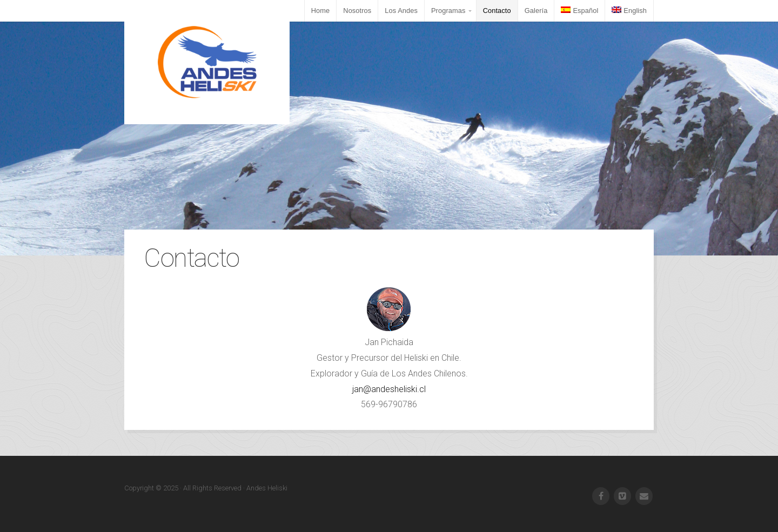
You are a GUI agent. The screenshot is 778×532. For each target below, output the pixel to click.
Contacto (497, 11)
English (629, 11)
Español (579, 11)
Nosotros (357, 11)
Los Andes (401, 11)
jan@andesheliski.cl (389, 389)
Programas (448, 11)
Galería (536, 11)
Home (321, 11)
